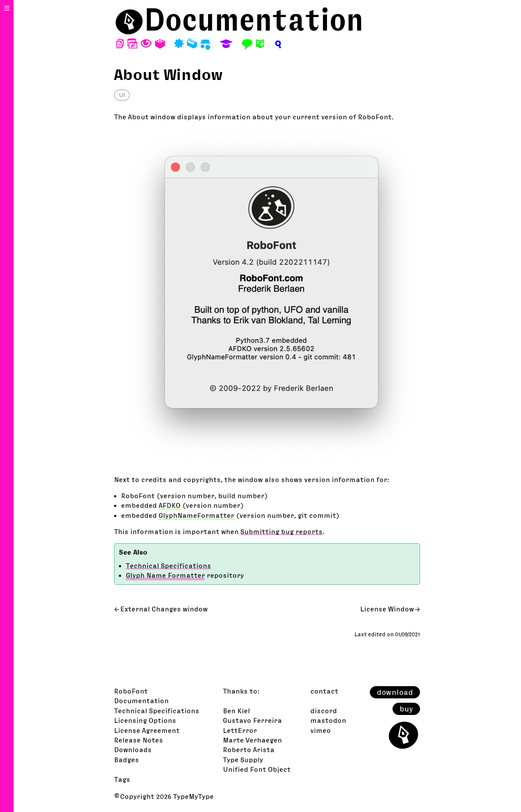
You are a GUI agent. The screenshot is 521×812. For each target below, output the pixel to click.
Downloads (133, 750)
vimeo (321, 730)
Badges (127, 760)
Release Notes (139, 740)
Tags (122, 779)
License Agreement (147, 730)
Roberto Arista (249, 750)
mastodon (328, 720)
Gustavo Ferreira (252, 720)
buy (406, 709)
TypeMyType (193, 796)
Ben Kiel (236, 711)
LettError (240, 730)
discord (324, 711)
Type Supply (243, 760)
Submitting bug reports (281, 531)
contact (324, 691)
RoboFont (131, 691)
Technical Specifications (168, 566)
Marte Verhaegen (252, 740)
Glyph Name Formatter (165, 575)
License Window (387, 609)
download (395, 692)
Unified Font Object (257, 769)
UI (122, 95)
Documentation (254, 19)
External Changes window (164, 609)
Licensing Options (145, 720)
